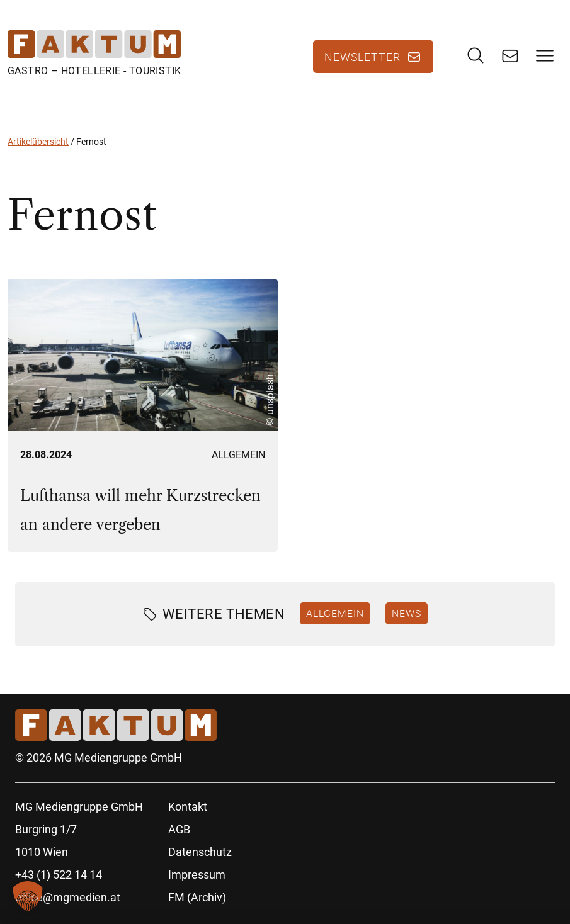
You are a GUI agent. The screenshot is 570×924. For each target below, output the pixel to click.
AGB (179, 829)
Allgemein (238, 455)
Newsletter (362, 57)
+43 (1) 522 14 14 (59, 875)
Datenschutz (200, 852)
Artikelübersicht (38, 142)
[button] (28, 896)
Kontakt (188, 807)
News (407, 613)
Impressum (197, 875)
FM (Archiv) (197, 897)
